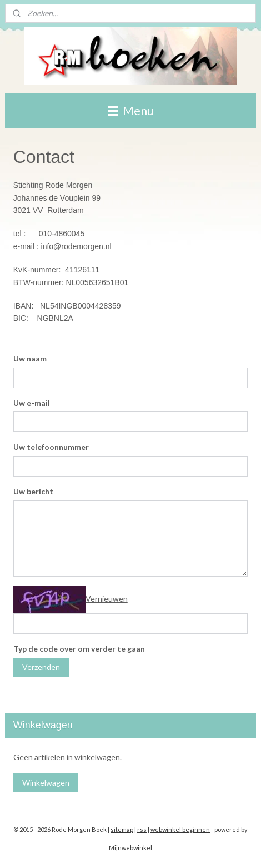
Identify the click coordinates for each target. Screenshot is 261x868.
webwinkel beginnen (180, 829)
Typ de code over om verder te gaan (79, 649)
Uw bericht (33, 491)
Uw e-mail (32, 403)
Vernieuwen (107, 599)
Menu (131, 110)
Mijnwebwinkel (130, 848)
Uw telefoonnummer (51, 447)
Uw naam (30, 358)
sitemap (122, 829)
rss (142, 829)
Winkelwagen (46, 783)
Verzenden (41, 667)
